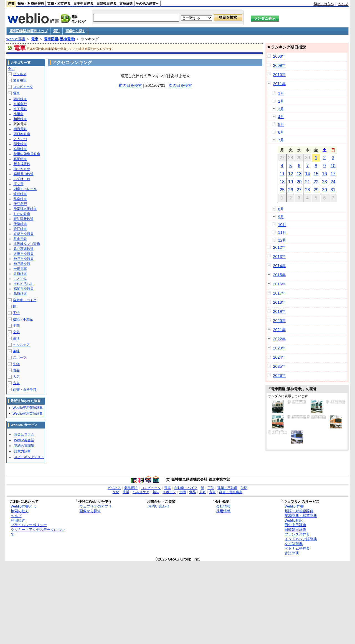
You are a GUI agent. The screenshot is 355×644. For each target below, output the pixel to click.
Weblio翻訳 (294, 520)
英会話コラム (24, 434)
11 (282, 174)
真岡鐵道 (20, 159)
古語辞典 (126, 4)
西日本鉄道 (22, 134)
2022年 (279, 339)
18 (282, 182)
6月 (281, 132)
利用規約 (18, 520)
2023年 (279, 348)
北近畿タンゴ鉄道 (27, 244)
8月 (281, 209)
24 (333, 182)
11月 (282, 232)
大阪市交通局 (24, 254)
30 (324, 190)
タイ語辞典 (294, 544)
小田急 (19, 114)
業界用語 (20, 80)
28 (308, 190)
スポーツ (20, 358)
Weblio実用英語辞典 (28, 414)
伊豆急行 (20, 204)
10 (333, 166)
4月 (281, 117)
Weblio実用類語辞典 (28, 408)
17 (333, 174)
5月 (281, 125)
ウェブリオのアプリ (96, 506)
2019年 (279, 311)
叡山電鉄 (20, 239)
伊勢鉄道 (20, 224)
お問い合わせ (159, 506)
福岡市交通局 (24, 289)
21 (308, 182)
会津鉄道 (20, 149)
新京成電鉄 (22, 164)
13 (299, 174)
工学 (16, 313)
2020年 (279, 321)
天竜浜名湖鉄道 (25, 209)
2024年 (279, 357)
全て (11, 69)
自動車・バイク (25, 300)
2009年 (279, 65)
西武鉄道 (20, 99)
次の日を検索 (180, 85)
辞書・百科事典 (25, 389)
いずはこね (22, 179)
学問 (16, 326)
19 (291, 182)
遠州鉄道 (20, 194)
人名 (16, 377)
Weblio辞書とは (23, 506)
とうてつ (20, 139)
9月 (281, 217)
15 (316, 174)
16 (324, 174)
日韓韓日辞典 (106, 4)
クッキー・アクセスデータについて (38, 532)
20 (299, 182)
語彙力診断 (22, 451)
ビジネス (20, 74)
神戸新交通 (22, 264)
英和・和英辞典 (59, 4)
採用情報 (223, 511)
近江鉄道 (20, 229)
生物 (16, 364)
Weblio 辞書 (16, 39)
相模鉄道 (20, 119)
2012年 (279, 247)
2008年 (279, 56)
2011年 (279, 84)
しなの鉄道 (22, 214)
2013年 (279, 257)
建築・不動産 (23, 319)
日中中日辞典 (83, 4)
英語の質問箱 (24, 446)
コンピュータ (23, 87)
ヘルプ (343, 4)
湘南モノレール (25, 189)
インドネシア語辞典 (301, 539)
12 (291, 174)
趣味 (16, 351)
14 (308, 174)
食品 (16, 370)
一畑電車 (20, 269)
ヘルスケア (21, 345)
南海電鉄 (20, 129)
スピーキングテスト (29, 457)
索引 (56, 31)
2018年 (279, 302)
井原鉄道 (20, 274)
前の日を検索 (130, 85)
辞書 (11, 4)
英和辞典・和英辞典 (301, 516)
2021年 (279, 330)
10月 (282, 225)
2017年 (279, 293)
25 (282, 190)
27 (299, 190)
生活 (16, 338)
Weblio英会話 (24, 440)
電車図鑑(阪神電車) (59, 39)
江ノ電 (19, 184)
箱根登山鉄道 (24, 174)
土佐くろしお (24, 284)
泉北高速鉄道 (24, 249)
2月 (281, 101)
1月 (281, 93)
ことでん (20, 279)
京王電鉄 (20, 109)
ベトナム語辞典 (297, 548)
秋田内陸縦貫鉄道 (27, 154)
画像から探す (75, 31)
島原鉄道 (20, 294)
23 (324, 182)
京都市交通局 (24, 234)
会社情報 (223, 506)
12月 (282, 240)
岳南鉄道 (20, 199)
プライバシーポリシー (29, 525)
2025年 (279, 366)
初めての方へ (324, 4)
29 (316, 190)
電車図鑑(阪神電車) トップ (28, 31)
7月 (281, 140)
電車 (35, 39)
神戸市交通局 (24, 259)
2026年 (279, 376)
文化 (16, 332)
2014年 (279, 266)
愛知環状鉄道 (24, 219)
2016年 (279, 284)
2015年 (279, 275)
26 (291, 190)
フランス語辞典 (297, 534)
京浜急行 (20, 104)
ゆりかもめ (22, 169)
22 (316, 182)
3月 (281, 109)
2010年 (279, 75)
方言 (16, 383)
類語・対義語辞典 (31, 4)
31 (333, 190)
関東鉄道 (20, 144)
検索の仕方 (20, 511)
